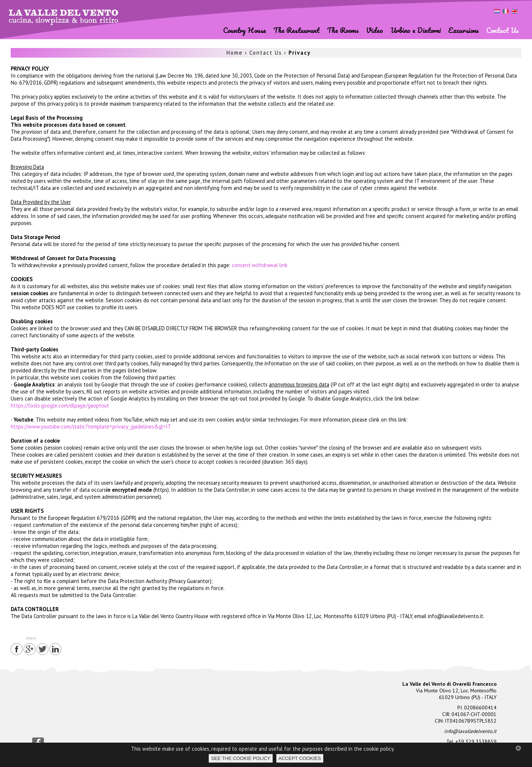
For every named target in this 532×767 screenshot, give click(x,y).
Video (375, 30)
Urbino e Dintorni (416, 30)
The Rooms (343, 30)
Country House (245, 30)
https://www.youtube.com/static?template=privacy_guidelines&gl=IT (91, 427)
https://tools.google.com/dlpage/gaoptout (60, 405)
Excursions (463, 30)
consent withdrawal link (260, 265)
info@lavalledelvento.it (470, 731)
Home (235, 53)
